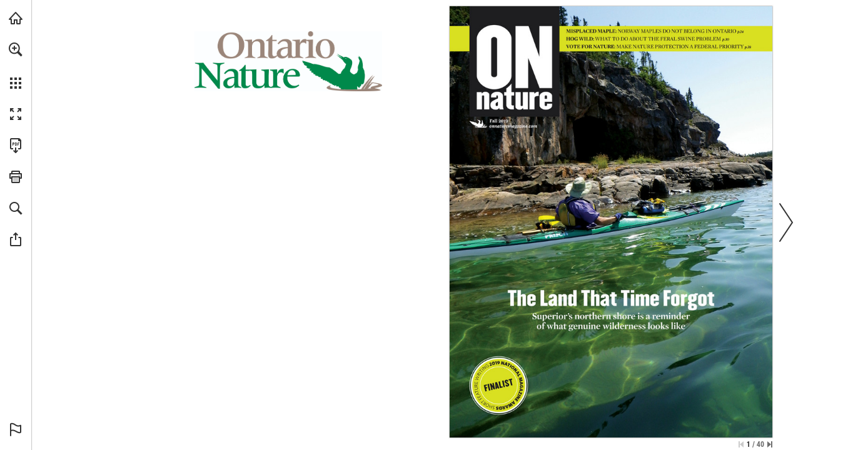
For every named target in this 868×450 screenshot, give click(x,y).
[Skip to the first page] (741, 444)
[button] (16, 49)
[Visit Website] (513, 126)
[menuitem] (16, 66)
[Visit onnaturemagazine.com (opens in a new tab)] (16, 18)
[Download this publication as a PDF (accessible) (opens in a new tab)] (16, 146)
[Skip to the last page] (770, 444)
